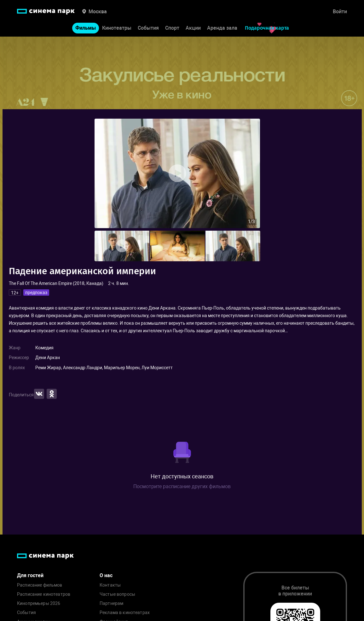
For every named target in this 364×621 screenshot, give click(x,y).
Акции (193, 28)
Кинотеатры (117, 28)
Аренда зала (222, 28)
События (148, 28)
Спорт (172, 28)
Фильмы (86, 28)
